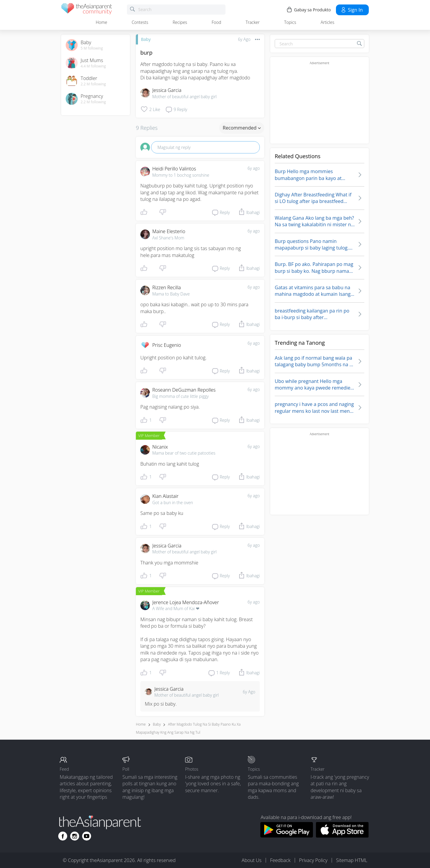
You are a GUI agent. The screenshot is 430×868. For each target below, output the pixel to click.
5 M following (92, 48)
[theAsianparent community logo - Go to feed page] (87, 10)
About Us (251, 860)
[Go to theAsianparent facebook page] (63, 836)
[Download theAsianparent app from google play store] (287, 836)
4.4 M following (93, 66)
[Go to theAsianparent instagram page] (75, 836)
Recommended (242, 128)
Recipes (180, 22)
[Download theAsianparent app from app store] (342, 836)
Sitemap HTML (352, 860)
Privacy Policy (313, 860)
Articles (328, 22)
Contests (140, 22)
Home (102, 22)
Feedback (280, 860)
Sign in (352, 10)
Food (216, 22)
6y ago (254, 168)
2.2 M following (93, 84)
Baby (146, 39)
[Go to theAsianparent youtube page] (87, 836)
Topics (290, 22)
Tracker (253, 22)
